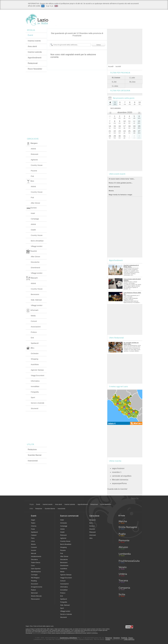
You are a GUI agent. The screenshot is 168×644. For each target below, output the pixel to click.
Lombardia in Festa (129, 555)
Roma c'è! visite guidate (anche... (121, 183)
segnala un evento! (91, 632)
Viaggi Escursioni (38, 375)
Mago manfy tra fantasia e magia (120, 195)
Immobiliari (35, 386)
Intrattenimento (36, 556)
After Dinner (35, 203)
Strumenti (35, 408)
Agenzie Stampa (37, 370)
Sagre (33, 520)
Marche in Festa (129, 522)
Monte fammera (114, 187)
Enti (32, 338)
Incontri (34, 550)
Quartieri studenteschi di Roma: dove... (131, 266)
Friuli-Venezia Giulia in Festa (129, 562)
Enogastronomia (37, 587)
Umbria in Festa (129, 575)
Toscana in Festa (129, 582)
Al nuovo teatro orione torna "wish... (122, 179)
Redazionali (33, 63)
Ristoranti (34, 154)
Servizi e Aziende (38, 403)
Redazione (32, 449)
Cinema (34, 526)
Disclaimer (117, 638)
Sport (33, 397)
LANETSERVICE (129, 639)
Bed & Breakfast (37, 241)
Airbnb (33, 149)
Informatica (35, 381)
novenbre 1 (117, 472)
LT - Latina (132, 78)
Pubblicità (124, 638)
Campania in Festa (129, 588)
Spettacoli (35, 343)
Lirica (33, 541)
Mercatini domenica (120, 480)
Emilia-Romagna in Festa (129, 528)
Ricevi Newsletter (35, 69)
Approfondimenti (35, 58)
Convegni (34, 575)
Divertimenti (35, 268)
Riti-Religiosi (35, 578)
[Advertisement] (125, 43)
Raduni (33, 590)
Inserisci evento (34, 41)
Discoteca (34, 559)
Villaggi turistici (37, 246)
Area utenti (32, 46)
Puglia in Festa (129, 535)
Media (33, 316)
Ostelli (33, 230)
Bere (91, 523)
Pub (32, 176)
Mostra (111, 191)
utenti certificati (37, 633)
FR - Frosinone (116, 78)
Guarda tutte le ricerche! (117, 489)
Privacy (131, 638)
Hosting (108, 639)
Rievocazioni (35, 599)
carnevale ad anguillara (122, 476)
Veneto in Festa (129, 568)
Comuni (34, 321)
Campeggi (35, 219)
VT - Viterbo (115, 86)
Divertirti (92, 529)
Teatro (33, 523)
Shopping (34, 359)
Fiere (33, 538)
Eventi (30, 35)
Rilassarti (92, 532)
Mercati (34, 553)
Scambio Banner (35, 455)
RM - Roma (132, 82)
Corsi (33, 566)
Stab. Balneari (36, 300)
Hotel (33, 213)
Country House (37, 165)
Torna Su (135, 498)
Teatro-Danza (36, 563)
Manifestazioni (36, 572)
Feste (33, 529)
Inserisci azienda (35, 52)
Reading (34, 581)
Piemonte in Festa (129, 542)
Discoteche (35, 262)
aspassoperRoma (119, 483)
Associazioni (36, 327)
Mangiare (93, 520)
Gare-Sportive (36, 569)
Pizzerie (34, 171)
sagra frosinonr (118, 468)
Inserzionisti (33, 461)
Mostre (33, 544)
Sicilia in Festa (129, 595)
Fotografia (35, 392)
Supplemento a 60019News (68, 638)
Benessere (35, 294)
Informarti (93, 535)
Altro (91, 538)
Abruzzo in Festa (129, 548)
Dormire (92, 526)
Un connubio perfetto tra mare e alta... (131, 343)
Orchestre (35, 353)
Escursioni (35, 584)
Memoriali (34, 593)
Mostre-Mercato (36, 596)
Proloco (34, 332)
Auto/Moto (35, 364)
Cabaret (34, 535)
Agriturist (34, 160)
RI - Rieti (114, 82)
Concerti (34, 547)
